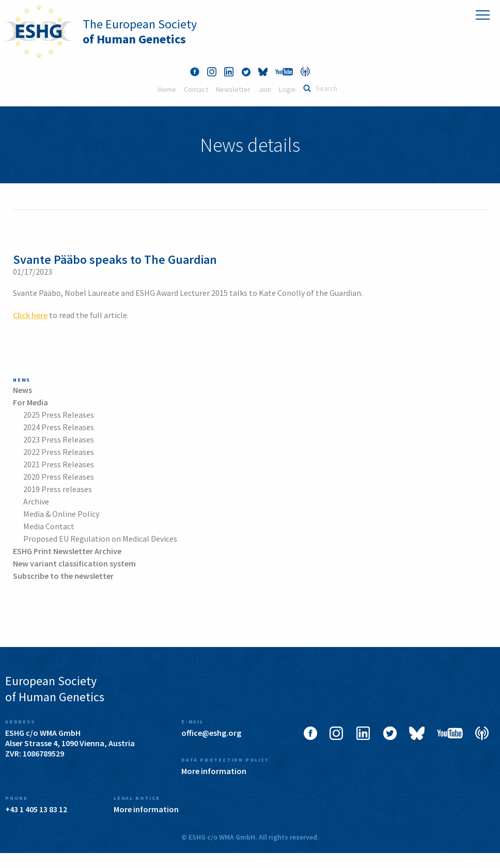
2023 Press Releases (59, 439)
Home (167, 89)
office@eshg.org (211, 733)
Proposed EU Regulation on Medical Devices (100, 539)
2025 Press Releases (59, 415)
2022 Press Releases (59, 452)
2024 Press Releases (59, 427)
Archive (36, 501)
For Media (30, 402)
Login (287, 89)
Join (265, 89)
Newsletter (233, 89)
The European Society (140, 31)
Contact (196, 89)
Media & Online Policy (61, 514)
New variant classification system (74, 563)
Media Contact (49, 526)
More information (214, 771)
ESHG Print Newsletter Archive (67, 551)
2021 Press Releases (59, 464)
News (22, 390)
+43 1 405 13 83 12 (36, 809)
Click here (30, 315)
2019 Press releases (58, 489)
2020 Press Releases (59, 477)
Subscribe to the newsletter (63, 576)
